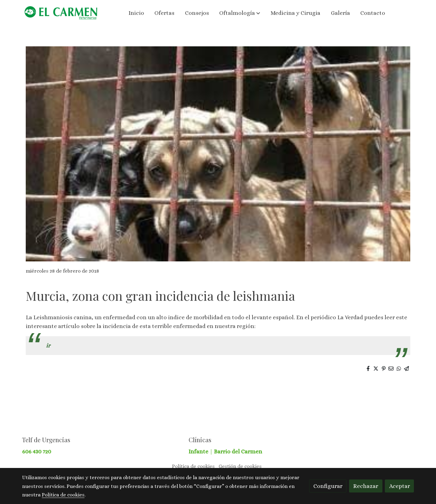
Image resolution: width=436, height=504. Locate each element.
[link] (61, 13)
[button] (240, 13)
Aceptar (400, 486)
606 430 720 (37, 451)
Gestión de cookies (240, 466)
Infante (199, 451)
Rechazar (366, 486)
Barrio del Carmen (238, 451)
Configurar (328, 486)
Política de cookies (193, 466)
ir (48, 345)
